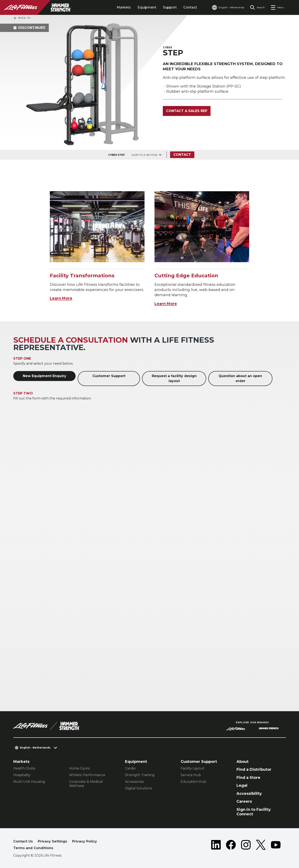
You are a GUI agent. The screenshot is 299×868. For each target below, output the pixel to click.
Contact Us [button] (23, 841)
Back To (22, 18)
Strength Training (140, 775)
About (243, 762)
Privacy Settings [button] (52, 841)
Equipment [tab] (147, 7)
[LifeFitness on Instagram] (246, 846)
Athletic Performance (87, 775)
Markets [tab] (124, 7)
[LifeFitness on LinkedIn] (216, 846)
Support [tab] (170, 7)
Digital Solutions (138, 788)
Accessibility (249, 794)
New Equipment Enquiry (45, 376)
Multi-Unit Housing (29, 782)
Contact (190, 7)
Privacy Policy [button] (85, 841)
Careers (244, 801)
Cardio (130, 768)
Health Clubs (24, 768)
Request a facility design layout (174, 378)
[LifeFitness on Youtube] (276, 846)
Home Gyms (79, 768)
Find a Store (248, 778)
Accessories (134, 782)
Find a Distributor (254, 769)
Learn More (61, 298)
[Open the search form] (257, 7)
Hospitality (22, 775)
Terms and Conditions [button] (33, 848)
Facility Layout (192, 768)
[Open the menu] (277, 7)
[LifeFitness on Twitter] (261, 846)
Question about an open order (240, 378)
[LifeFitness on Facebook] (231, 846)
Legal (242, 785)
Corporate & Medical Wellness (86, 784)
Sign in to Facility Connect (254, 812)
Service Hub (191, 775)
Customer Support (109, 376)
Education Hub (193, 782)
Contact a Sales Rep (187, 111)
